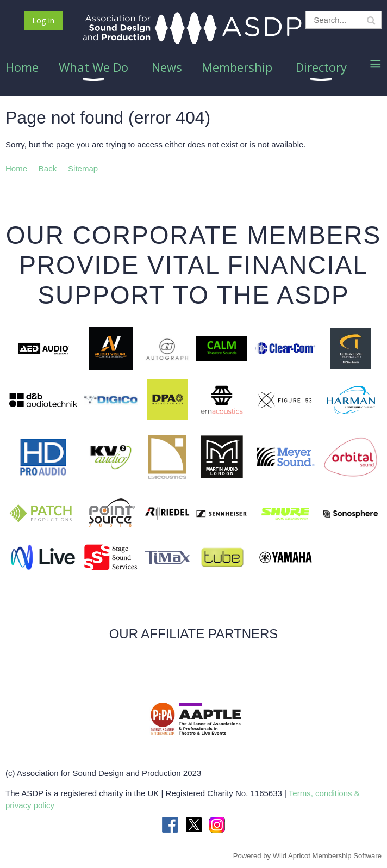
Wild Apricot (292, 856)
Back (48, 168)
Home (16, 168)
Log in (43, 20)
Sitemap (83, 168)
